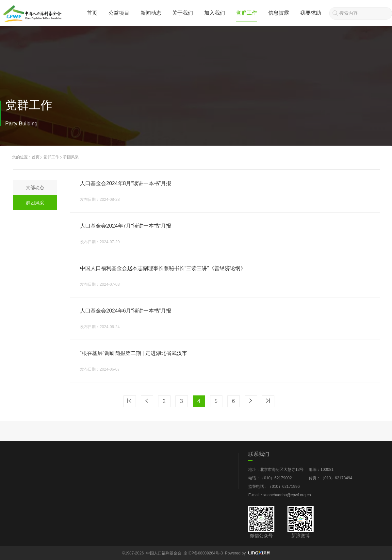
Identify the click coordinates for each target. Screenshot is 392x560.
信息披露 (279, 13)
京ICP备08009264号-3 (203, 553)
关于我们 (183, 13)
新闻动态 (151, 13)
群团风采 (35, 203)
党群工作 (247, 13)
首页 (92, 13)
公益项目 (119, 13)
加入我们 (215, 13)
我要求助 (311, 13)
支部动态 (35, 187)
